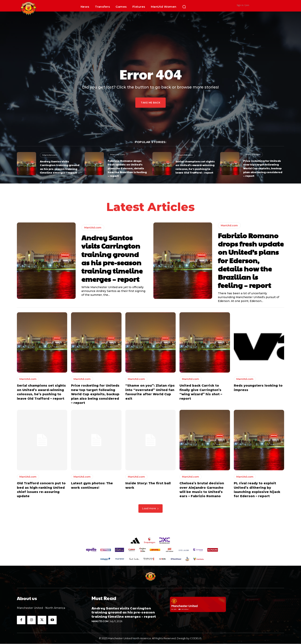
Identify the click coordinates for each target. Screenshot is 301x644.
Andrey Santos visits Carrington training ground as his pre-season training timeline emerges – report (60, 167)
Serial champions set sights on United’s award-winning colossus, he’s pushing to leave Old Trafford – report (195, 167)
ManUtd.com (50, 155)
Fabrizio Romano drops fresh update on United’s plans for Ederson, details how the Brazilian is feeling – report (127, 168)
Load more (150, 509)
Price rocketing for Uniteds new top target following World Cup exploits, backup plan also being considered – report (263, 168)
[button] (184, 7)
